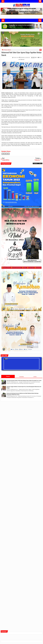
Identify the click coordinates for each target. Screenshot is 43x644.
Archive (35, 377)
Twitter (5, 154)
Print (36, 58)
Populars (8, 376)
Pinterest (9, 154)
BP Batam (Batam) (7, 50)
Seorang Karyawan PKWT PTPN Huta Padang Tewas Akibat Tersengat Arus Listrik (24, 381)
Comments (21, 377)
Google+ (7, 154)
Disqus (40, 163)
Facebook (2, 154)
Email (40, 58)
